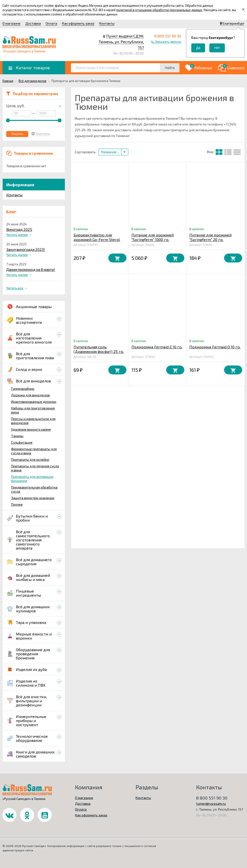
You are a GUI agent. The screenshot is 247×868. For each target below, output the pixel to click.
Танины (17, 436)
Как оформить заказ (78, 23)
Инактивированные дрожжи (34, 402)
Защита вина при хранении (33, 498)
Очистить (43, 134)
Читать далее (17, 235)
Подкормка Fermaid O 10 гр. (215, 347)
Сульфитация (22, 442)
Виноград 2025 (19, 229)
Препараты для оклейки (30, 459)
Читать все (15, 288)
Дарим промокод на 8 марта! (31, 269)
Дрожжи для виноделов (30, 395)
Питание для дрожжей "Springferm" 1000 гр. (153, 237)
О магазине (11, 23)
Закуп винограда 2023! (26, 249)
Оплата (51, 23)
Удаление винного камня (31, 429)
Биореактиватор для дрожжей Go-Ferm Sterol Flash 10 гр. (97, 239)
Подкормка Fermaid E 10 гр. (157, 347)
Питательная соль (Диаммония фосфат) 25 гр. (99, 349)
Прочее (17, 504)
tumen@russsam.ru (211, 803)
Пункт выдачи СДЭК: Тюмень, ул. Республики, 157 (121, 42)
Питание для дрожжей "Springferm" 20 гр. (210, 237)
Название (110, 152)
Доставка (33, 23)
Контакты (107, 23)
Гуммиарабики (23, 389)
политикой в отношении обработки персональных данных (159, 10)
